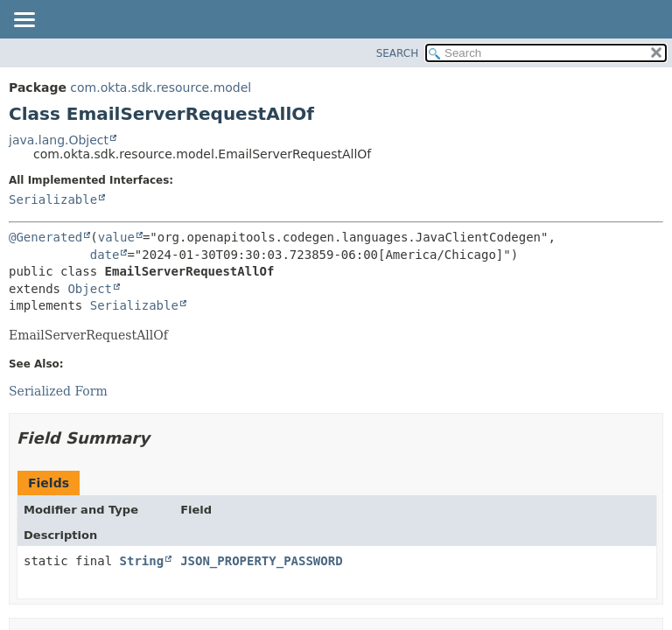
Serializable (53, 199)
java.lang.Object (59, 140)
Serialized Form (58, 391)
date (105, 255)
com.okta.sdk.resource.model (161, 87)
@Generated (45, 237)
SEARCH (398, 53)
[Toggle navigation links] (24, 21)
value (116, 237)
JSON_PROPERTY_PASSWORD (261, 561)
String (142, 561)
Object (90, 289)
